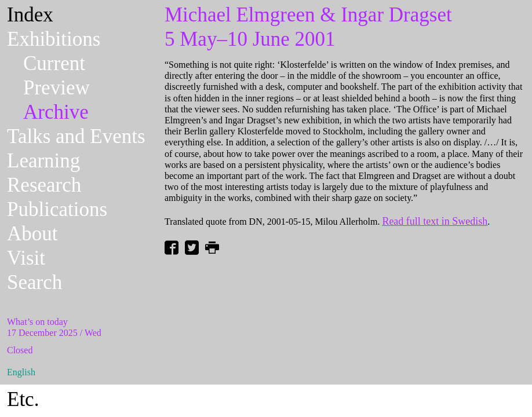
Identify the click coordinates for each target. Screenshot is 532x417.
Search (34, 282)
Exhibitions (54, 39)
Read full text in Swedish (435, 221)
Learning (43, 161)
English (21, 372)
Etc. (23, 399)
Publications (57, 209)
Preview (57, 88)
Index (30, 15)
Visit (26, 258)
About (32, 234)
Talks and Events (76, 136)
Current (54, 63)
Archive (56, 112)
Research (44, 185)
